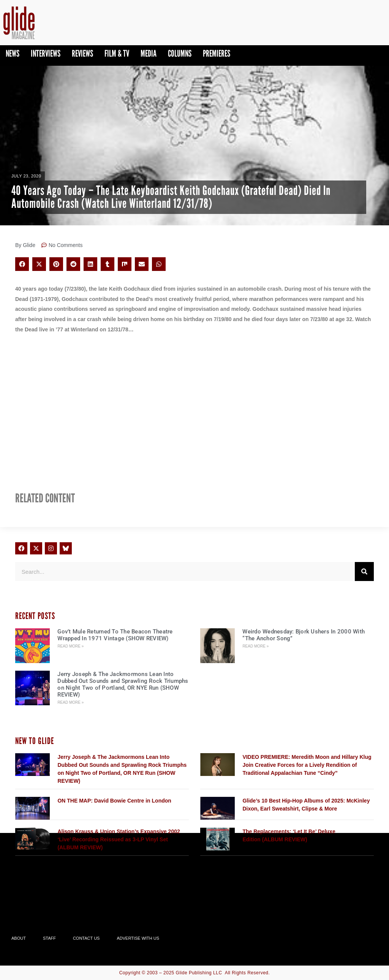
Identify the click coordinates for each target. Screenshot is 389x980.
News (13, 53)
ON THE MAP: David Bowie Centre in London (114, 801)
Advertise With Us (138, 938)
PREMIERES (217, 53)
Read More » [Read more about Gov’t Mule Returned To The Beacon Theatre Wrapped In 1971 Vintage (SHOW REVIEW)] (70, 646)
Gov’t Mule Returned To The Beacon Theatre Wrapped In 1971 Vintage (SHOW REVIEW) (115, 635)
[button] (22, 264)
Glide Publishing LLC (199, 973)
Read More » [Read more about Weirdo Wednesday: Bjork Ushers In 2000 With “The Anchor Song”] (255, 646)
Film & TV (117, 53)
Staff (49, 938)
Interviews (46, 53)
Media (149, 53)
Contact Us (86, 938)
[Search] (364, 572)
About (19, 938)
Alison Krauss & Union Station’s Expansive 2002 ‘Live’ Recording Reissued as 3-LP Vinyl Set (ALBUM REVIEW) (119, 839)
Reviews (82, 53)
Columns (180, 53)
